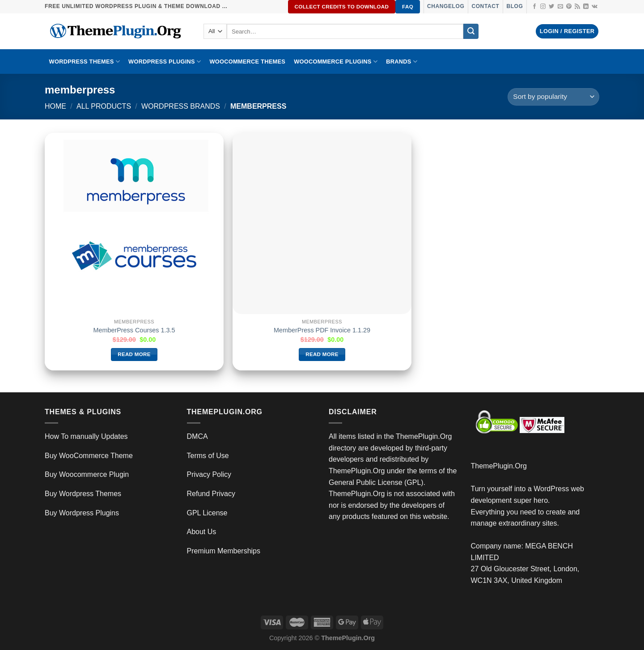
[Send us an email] (560, 7)
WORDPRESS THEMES (85, 62)
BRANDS (402, 62)
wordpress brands (181, 106)
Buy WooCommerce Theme (89, 456)
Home (55, 106)
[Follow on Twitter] (551, 7)
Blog (515, 6)
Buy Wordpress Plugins (82, 513)
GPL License (207, 513)
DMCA (197, 436)
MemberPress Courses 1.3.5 (134, 330)
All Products (104, 106)
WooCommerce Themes (247, 62)
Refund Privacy (211, 494)
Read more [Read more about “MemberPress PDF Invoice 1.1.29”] (322, 354)
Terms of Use (208, 456)
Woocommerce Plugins (336, 62)
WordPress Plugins (165, 62)
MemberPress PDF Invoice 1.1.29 (322, 330)
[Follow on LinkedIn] (586, 7)
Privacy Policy (209, 474)
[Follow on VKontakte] (595, 7)
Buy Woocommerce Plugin (87, 474)
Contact (485, 6)
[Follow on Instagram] (543, 7)
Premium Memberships (224, 551)
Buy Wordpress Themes (83, 494)
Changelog (446, 6)
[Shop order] (553, 97)
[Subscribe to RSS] (577, 7)
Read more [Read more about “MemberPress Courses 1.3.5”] (134, 354)
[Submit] (471, 31)
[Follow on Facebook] (534, 7)
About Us (202, 532)
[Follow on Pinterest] (569, 7)
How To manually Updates (86, 436)
